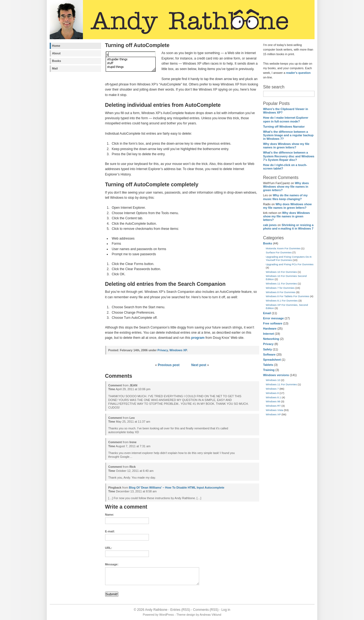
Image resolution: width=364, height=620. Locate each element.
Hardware (270, 329)
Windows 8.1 (273, 397)
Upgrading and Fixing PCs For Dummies (290, 264)
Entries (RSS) (180, 610)
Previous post (169, 365)
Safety (268, 349)
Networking (271, 339)
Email (267, 313)
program (198, 338)
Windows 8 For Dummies (281, 292)
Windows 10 (273, 380)
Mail (55, 68)
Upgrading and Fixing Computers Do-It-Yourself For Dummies (289, 258)
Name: (110, 515)
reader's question (298, 73)
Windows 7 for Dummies (280, 288)
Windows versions (276, 375)
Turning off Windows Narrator (284, 127)
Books (57, 61)
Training (269, 370)
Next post (199, 365)
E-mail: (110, 531)
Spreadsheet (272, 360)
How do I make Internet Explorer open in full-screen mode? (286, 119)
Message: (112, 564)
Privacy (268, 344)
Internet (269, 334)
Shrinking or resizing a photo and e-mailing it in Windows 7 (288, 227)
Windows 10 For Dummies (281, 272)
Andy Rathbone (156, 610)
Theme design (186, 615)
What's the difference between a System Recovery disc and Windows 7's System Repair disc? (289, 156)
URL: (109, 548)
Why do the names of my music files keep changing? (285, 197)
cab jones (270, 225)
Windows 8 (272, 393)
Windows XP (273, 414)
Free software (273, 323)
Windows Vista (275, 410)
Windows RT (273, 406)
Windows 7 (272, 389)
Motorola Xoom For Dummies (283, 248)
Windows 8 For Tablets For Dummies (288, 296)
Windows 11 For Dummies (281, 284)
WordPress (166, 615)
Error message (274, 318)
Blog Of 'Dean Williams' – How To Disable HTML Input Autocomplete (177, 488)
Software (269, 354)
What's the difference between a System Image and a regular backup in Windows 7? (288, 135)
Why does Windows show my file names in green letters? (286, 146)
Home (56, 46)
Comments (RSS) (206, 610)
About (56, 53)
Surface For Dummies (279, 252)
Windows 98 (273, 401)
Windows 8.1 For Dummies (282, 301)
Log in (226, 610)
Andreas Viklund (210, 615)
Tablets (268, 365)
